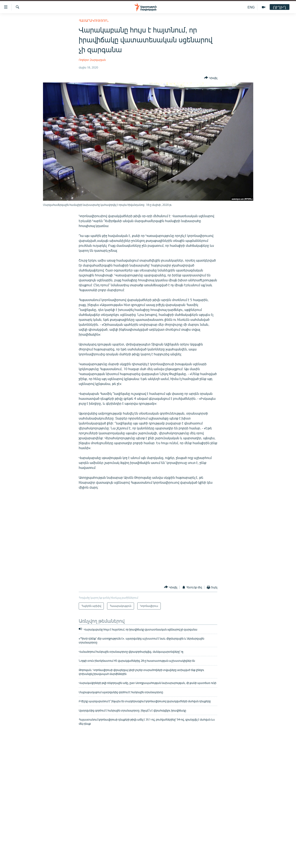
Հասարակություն (94, 20)
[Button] (211, 78)
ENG (251, 7)
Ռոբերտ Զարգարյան (92, 60)
